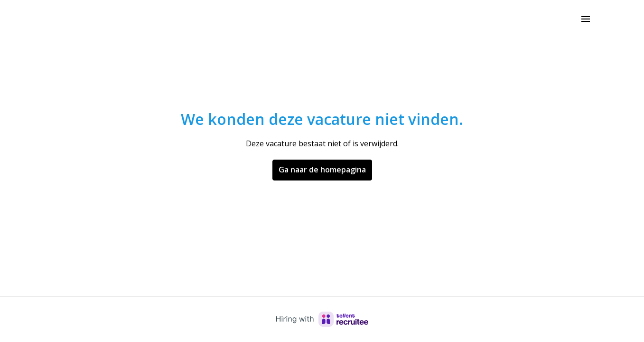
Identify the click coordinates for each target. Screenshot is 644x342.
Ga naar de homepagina (322, 170)
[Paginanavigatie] (586, 19)
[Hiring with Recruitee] (322, 319)
